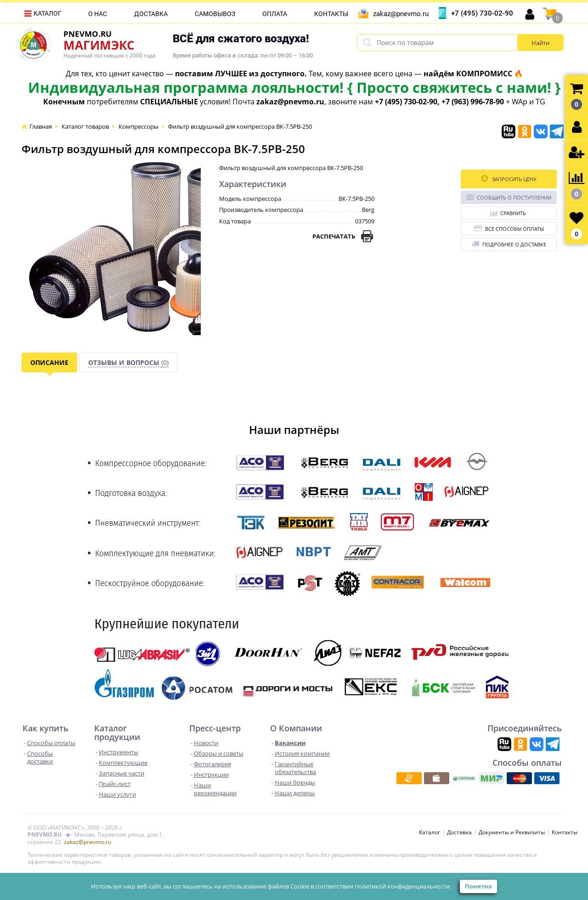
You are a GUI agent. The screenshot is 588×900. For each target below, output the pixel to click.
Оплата (275, 14)
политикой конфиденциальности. (403, 886)
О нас (98, 14)
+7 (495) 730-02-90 (482, 13)
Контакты (331, 14)
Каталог (48, 13)
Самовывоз (215, 14)
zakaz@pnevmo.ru (401, 14)
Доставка (151, 14)
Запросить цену (509, 179)
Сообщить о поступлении (509, 197)
